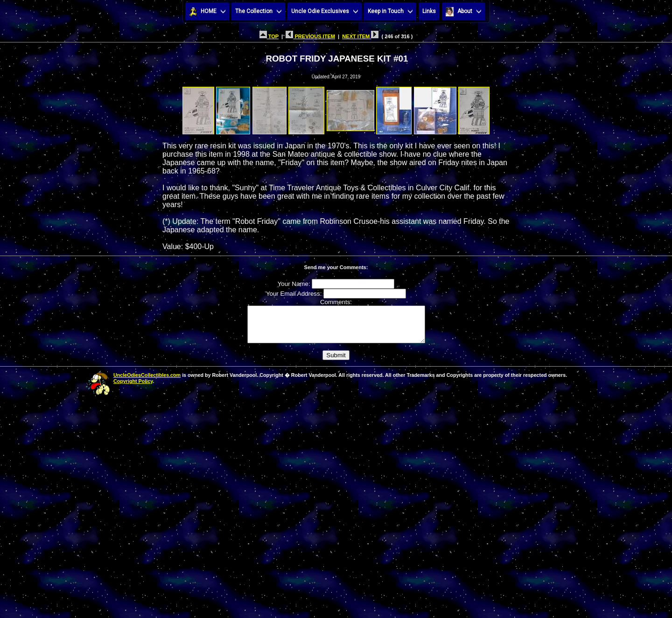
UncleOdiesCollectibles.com (147, 382)
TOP (269, 36)
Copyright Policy (133, 388)
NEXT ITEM (360, 36)
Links (429, 11)
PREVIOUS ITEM (310, 36)
